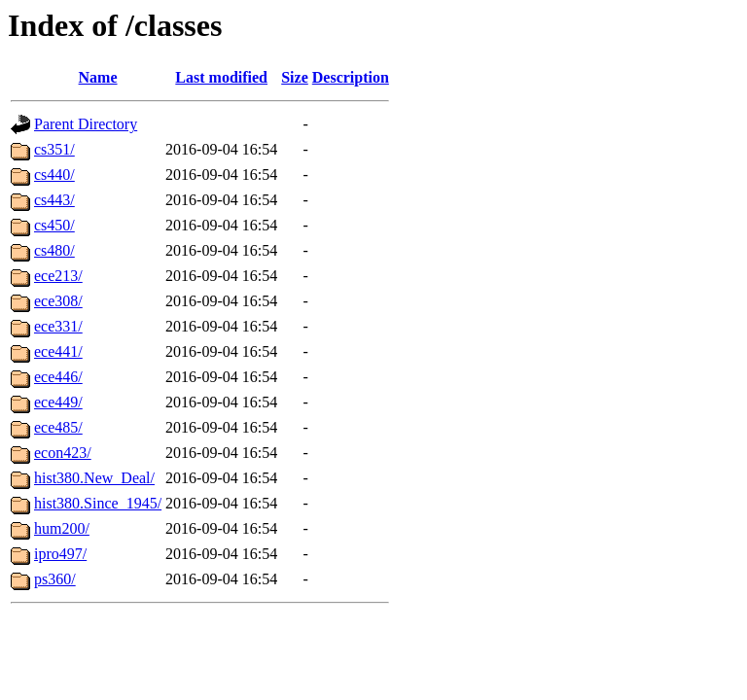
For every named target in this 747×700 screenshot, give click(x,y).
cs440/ (54, 175)
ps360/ (55, 579)
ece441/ (58, 351)
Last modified (221, 77)
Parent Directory (86, 124)
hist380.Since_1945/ (98, 503)
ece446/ (58, 377)
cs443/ (54, 200)
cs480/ (54, 250)
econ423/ (63, 453)
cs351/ (54, 149)
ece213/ (58, 276)
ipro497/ (60, 554)
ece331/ (58, 326)
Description (351, 77)
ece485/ (58, 427)
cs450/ (54, 225)
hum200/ (62, 528)
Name (98, 77)
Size (295, 77)
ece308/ (58, 301)
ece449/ (58, 402)
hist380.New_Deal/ (94, 478)
